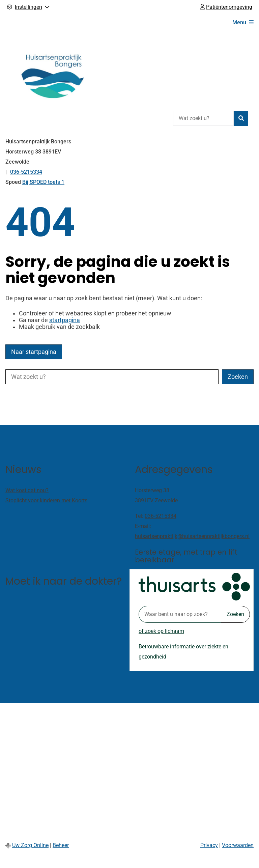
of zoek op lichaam (161, 631)
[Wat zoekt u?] (203, 118)
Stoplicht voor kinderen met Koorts (46, 500)
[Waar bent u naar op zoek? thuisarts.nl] (180, 614)
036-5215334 (161, 516)
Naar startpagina (34, 352)
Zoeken (235, 614)
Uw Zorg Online (30, 845)
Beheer (61, 845)
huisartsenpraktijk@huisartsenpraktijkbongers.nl (192, 536)
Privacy (209, 845)
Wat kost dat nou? (27, 490)
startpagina (65, 320)
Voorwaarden (238, 845)
